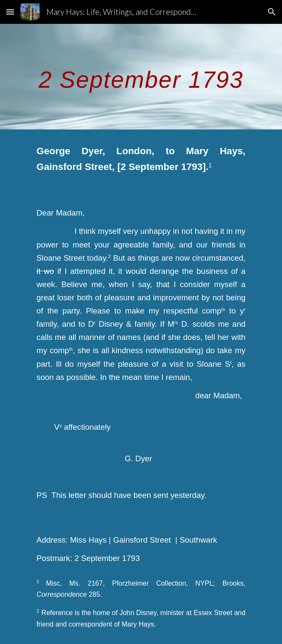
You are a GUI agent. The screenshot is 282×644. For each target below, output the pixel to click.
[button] (10, 12)
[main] (141, 77)
